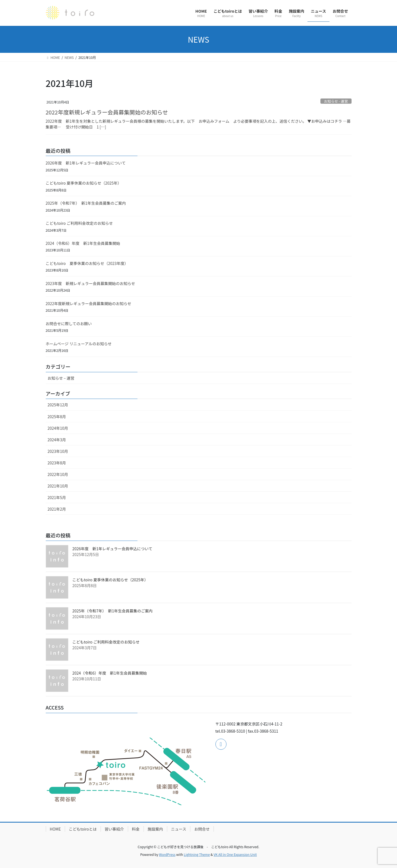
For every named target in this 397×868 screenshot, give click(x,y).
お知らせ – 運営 (61, 378)
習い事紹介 (114, 829)
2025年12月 (58, 405)
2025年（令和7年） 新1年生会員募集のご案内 (86, 203)
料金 (136, 829)
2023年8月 (57, 463)
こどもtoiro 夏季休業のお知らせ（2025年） (84, 183)
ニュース (179, 829)
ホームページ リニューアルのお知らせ (79, 344)
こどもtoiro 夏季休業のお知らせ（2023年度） (87, 263)
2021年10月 (58, 486)
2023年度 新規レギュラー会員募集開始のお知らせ (91, 283)
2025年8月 (57, 417)
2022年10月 (58, 474)
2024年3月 (57, 440)
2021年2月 (57, 509)
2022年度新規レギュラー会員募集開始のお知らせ (107, 112)
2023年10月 (58, 451)
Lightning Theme (197, 854)
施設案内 (155, 829)
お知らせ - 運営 (336, 101)
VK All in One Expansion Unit (235, 854)
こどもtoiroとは (83, 829)
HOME (55, 829)
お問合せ (202, 829)
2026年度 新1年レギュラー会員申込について (86, 163)
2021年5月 (57, 497)
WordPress (167, 854)
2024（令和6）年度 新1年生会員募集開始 (83, 243)
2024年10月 (58, 428)
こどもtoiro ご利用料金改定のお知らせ (79, 223)
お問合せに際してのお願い (69, 324)
